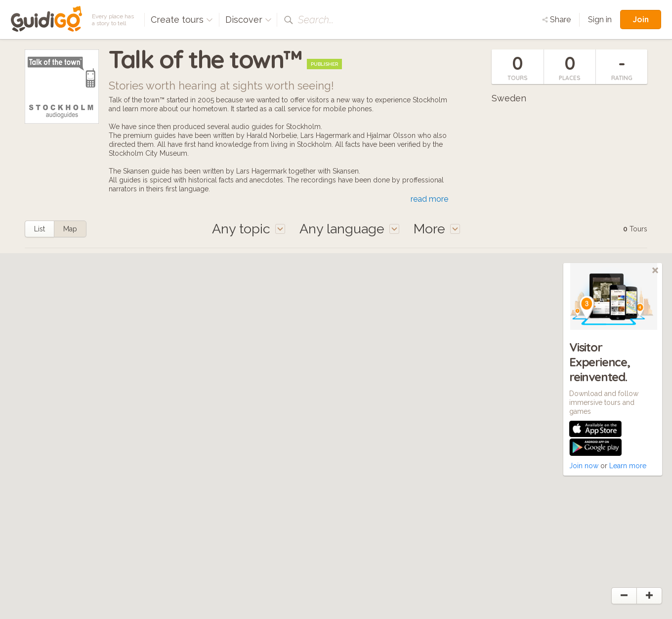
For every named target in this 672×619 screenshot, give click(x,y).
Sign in (600, 20)
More (437, 229)
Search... (316, 20)
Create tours (182, 20)
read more (429, 199)
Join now (584, 466)
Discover (249, 20)
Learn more (628, 466)
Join (641, 19)
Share (556, 20)
